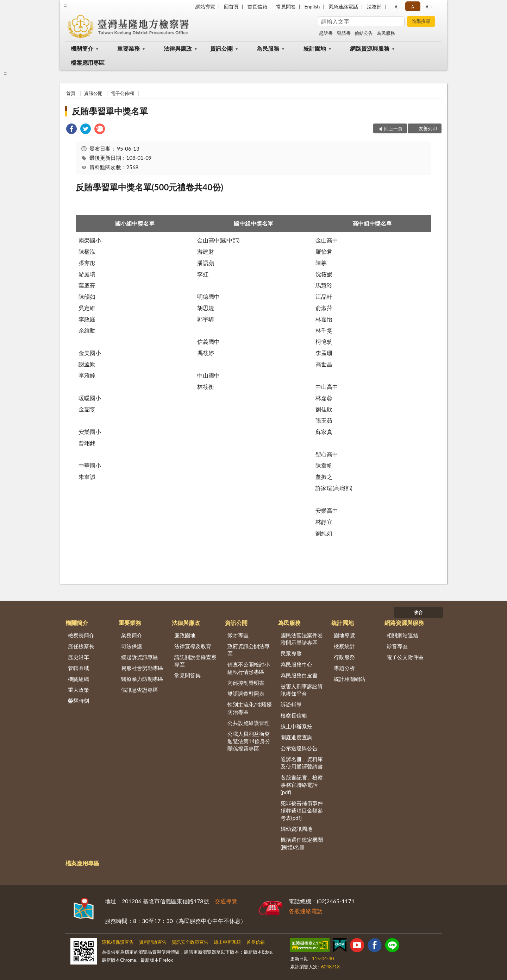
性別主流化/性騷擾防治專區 (250, 708)
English (312, 7)
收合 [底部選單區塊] (418, 612)
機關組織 (79, 679)
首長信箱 (257, 7)
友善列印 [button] (428, 128)
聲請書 (344, 33)
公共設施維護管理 (249, 723)
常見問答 (286, 7)
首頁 (71, 93)
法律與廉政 (178, 48)
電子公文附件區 (405, 657)
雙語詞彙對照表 (246, 694)
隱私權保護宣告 (118, 942)
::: (65, 5)
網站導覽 (205, 7)
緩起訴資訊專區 (140, 657)
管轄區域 (79, 668)
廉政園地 (185, 635)
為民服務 (386, 33)
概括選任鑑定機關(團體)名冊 (302, 843)
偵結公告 (364, 33)
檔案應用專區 (88, 62)
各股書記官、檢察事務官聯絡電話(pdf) (302, 785)
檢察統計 (344, 646)
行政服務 (344, 657)
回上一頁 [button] (393, 128)
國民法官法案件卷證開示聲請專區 (302, 639)
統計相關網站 (350, 679)
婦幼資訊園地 (296, 829)
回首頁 (231, 7)
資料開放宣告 (153, 942)
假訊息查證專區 (140, 690)
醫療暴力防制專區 (142, 679)
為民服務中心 (296, 664)
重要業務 (129, 48)
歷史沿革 (79, 657)
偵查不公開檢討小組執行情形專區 (249, 668)
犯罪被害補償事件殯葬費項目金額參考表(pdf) (302, 810)
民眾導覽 (291, 653)
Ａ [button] (413, 7)
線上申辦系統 (296, 726)
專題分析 (344, 668)
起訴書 (326, 33)
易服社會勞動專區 (142, 668)
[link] (71, 130)
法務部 (374, 7)
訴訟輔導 (291, 704)
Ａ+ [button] (428, 7)
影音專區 (397, 646)
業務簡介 (132, 635)
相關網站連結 (402, 635)
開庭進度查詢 (296, 737)
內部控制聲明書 (246, 683)
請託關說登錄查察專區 (195, 661)
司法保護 (132, 646)
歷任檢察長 (81, 646)
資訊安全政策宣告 (190, 942)
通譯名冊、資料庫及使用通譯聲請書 (302, 763)
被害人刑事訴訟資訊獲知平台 (302, 690)
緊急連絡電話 (343, 7)
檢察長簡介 (81, 635)
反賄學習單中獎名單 (110, 111)
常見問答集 (187, 675)
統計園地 (315, 48)
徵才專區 (238, 635)
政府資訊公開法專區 (249, 650)
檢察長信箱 (294, 715)
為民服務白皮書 (299, 675)
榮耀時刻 (79, 701)
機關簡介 (82, 48)
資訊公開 (221, 48)
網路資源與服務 (370, 48)
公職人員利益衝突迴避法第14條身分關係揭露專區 (249, 741)
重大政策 (79, 690)
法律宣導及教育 (193, 646)
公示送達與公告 (299, 748)
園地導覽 (344, 635)
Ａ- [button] (397, 7)
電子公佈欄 (122, 93)
